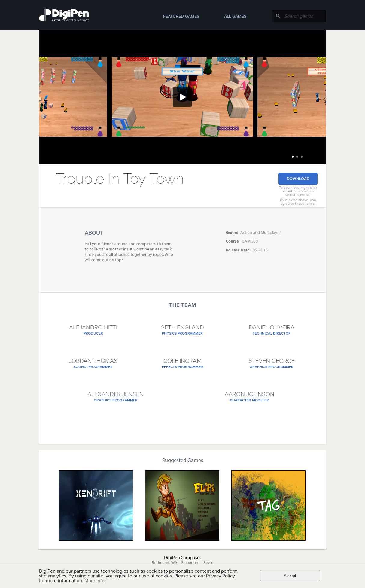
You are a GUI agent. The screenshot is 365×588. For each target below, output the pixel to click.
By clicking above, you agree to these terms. (298, 202)
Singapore (190, 563)
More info (94, 581)
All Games (235, 16)
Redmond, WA (164, 563)
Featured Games (181, 16)
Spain (208, 563)
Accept (290, 576)
